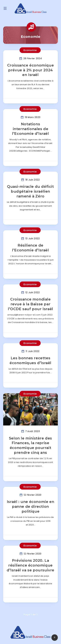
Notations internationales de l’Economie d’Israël (30, 129)
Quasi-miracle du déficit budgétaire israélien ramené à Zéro (30, 191)
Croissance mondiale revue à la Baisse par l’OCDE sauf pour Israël (31, 304)
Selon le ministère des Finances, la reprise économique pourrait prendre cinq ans (31, 445)
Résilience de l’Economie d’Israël (30, 248)
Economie (30, 50)
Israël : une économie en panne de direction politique (31, 506)
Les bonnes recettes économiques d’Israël (31, 360)
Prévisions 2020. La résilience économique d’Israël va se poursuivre (31, 565)
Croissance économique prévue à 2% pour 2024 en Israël (31, 70)
